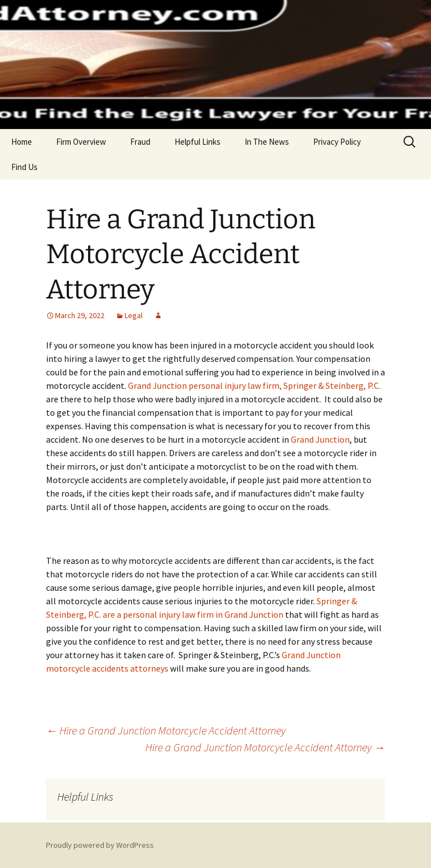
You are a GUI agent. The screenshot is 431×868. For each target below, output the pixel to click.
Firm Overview (81, 142)
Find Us (24, 167)
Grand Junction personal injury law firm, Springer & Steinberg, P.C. (254, 385)
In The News (267, 142)
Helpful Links (198, 142)
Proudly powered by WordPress (100, 845)
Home (22, 142)
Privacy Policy (337, 142)
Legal (134, 315)
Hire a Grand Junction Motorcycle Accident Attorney (166, 730)
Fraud (140, 142)
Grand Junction (320, 439)
